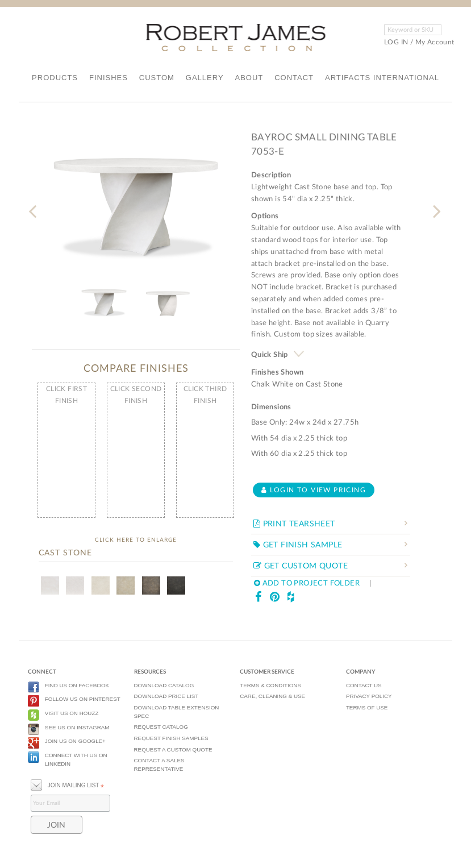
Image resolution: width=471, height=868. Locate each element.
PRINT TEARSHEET (294, 524)
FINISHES (109, 78)
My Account (435, 42)
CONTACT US (364, 685)
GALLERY (205, 78)
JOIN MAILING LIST (67, 784)
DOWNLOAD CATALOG (164, 685)
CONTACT (294, 78)
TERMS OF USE (367, 707)
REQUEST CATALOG (161, 727)
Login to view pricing (314, 490)
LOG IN (396, 42)
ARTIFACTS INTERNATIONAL (382, 78)
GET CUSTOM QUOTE (301, 566)
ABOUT (249, 78)
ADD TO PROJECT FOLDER (307, 583)
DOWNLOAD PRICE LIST (166, 696)
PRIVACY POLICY (369, 696)
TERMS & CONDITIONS (270, 685)
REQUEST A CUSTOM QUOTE (173, 749)
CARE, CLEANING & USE (272, 696)
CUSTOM (157, 78)
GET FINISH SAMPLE (298, 545)
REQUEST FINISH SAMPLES (171, 738)
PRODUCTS (55, 78)
